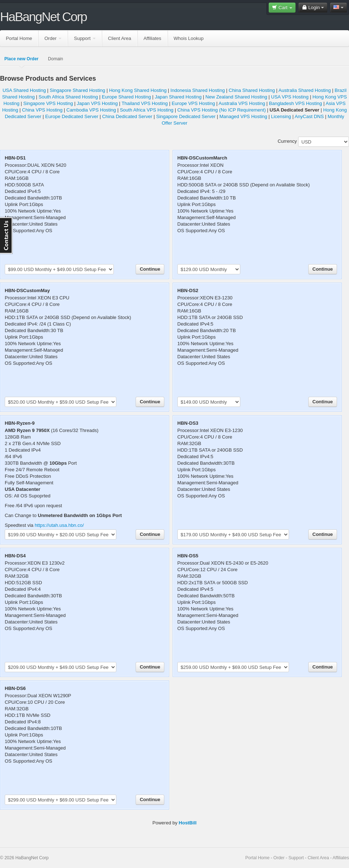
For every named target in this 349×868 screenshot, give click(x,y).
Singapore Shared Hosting (78, 90)
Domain (55, 59)
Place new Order (21, 59)
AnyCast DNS (309, 116)
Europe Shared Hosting (126, 97)
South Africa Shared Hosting (68, 97)
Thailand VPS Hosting (145, 103)
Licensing (281, 116)
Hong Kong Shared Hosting (138, 90)
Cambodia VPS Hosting (91, 110)
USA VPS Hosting (290, 97)
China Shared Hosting (252, 90)
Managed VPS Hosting (243, 116)
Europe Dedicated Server (72, 116)
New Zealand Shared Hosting (236, 97)
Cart (282, 7)
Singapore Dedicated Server (186, 116)
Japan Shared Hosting (178, 97)
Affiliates (153, 38)
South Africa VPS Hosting (147, 110)
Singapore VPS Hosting (48, 103)
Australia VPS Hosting (242, 103)
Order (53, 38)
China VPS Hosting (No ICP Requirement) (222, 110)
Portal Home (19, 38)
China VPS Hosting (42, 110)
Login (313, 7)
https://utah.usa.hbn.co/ (59, 525)
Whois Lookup (189, 38)
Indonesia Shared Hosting (198, 90)
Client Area (120, 38)
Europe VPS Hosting (193, 103)
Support (85, 38)
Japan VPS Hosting (97, 103)
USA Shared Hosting (24, 90)
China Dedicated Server (127, 116)
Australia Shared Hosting (305, 90)
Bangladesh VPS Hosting (296, 103)
